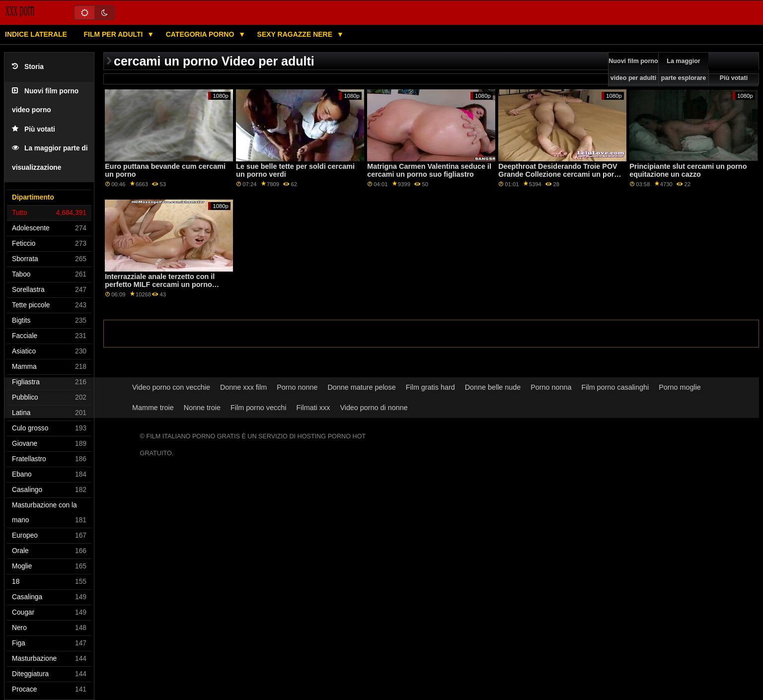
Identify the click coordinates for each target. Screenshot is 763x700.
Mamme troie (153, 408)
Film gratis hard (430, 387)
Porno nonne (297, 387)
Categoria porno (201, 34)
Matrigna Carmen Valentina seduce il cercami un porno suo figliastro (429, 171)
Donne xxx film (243, 387)
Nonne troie (202, 408)
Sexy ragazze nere (296, 34)
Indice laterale (36, 34)
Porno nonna (551, 387)
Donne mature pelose (361, 387)
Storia (28, 67)
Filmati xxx (313, 408)
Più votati (34, 129)
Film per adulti (114, 34)
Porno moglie (680, 387)
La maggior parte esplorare (684, 70)
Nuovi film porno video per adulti (633, 70)
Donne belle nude (493, 387)
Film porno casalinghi (615, 387)
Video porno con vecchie (171, 387)
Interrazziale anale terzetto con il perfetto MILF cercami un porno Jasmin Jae (160, 285)
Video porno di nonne (374, 408)
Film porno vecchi (259, 408)
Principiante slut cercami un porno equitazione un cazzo (688, 171)
